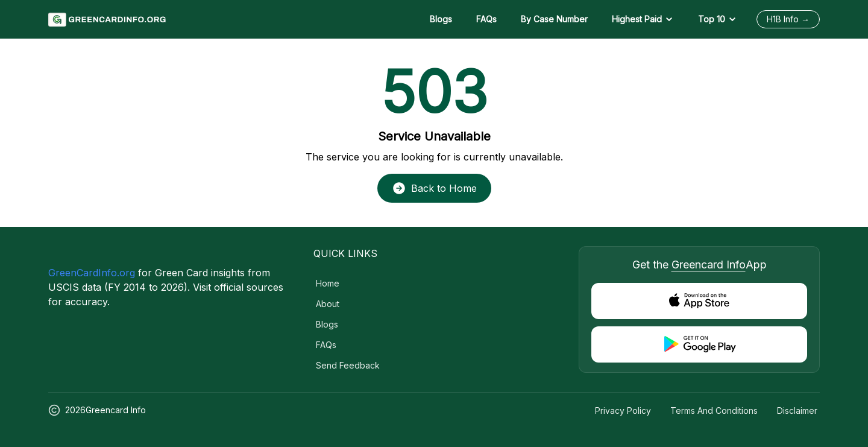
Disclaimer (797, 411)
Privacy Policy (623, 411)
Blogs (441, 19)
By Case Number (554, 19)
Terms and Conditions (714, 411)
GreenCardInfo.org (92, 273)
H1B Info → (788, 19)
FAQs (486, 19)
